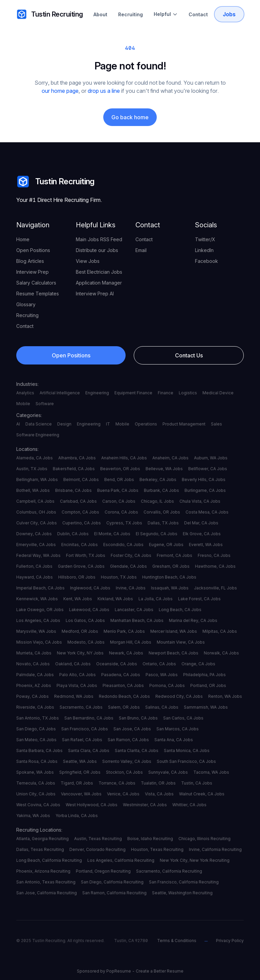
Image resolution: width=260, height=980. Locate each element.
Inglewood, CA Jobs (90, 588)
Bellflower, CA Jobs (208, 469)
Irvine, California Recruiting (215, 849)
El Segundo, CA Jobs (157, 534)
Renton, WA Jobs (225, 696)
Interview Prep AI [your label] (95, 294)
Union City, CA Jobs (36, 794)
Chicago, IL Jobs (157, 501)
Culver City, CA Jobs (37, 523)
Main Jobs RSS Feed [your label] (99, 239)
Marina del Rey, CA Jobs (193, 620)
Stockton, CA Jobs (124, 772)
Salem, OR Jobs (124, 707)
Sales (216, 424)
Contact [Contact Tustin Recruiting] (198, 14)
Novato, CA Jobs (33, 664)
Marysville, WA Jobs (36, 631)
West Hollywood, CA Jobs (92, 805)
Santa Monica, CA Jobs (187, 750)
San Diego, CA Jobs (36, 729)
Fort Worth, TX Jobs (86, 555)
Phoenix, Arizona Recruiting (43, 871)
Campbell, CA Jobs (35, 501)
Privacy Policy (230, 941)
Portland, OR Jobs (208, 685)
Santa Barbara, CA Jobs (39, 750)
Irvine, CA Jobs (131, 588)
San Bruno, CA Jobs (138, 718)
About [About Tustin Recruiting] (100, 14)
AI (18, 424)
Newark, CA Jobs (126, 653)
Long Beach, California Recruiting (49, 860)
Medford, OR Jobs (80, 631)
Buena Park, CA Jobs (118, 490)
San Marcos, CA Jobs (178, 729)
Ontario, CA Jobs (159, 664)
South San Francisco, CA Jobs (186, 761)
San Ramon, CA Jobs (128, 740)
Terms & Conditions (177, 941)
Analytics (25, 393)
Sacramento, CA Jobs (81, 707)
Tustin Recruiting (55, 182)
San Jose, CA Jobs (132, 729)
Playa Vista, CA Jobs (77, 685)
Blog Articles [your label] (30, 261)
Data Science (39, 424)
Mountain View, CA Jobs (181, 642)
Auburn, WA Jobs (211, 458)
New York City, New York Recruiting (195, 860)
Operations (146, 424)
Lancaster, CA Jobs (134, 610)
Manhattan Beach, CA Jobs (137, 620)
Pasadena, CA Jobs (121, 675)
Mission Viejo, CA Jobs (39, 642)
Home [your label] (23, 239)
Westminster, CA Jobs (145, 805)
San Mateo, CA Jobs (36, 740)
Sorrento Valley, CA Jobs (127, 761)
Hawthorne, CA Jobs (215, 566)
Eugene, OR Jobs (166, 545)
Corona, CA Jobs (121, 512)
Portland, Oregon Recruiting (103, 871)
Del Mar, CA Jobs (201, 523)
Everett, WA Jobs (206, 545)
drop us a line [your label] (104, 91)
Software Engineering (38, 435)
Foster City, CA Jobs (131, 555)
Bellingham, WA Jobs (37, 479)
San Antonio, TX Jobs (38, 718)
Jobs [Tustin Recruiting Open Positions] (229, 14)
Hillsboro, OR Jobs (77, 577)
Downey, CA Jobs (34, 534)
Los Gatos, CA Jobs (85, 620)
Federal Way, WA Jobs (38, 555)
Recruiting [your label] (27, 315)
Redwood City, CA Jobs (179, 696)
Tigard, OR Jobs (77, 783)
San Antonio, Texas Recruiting (46, 882)
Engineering (97, 393)
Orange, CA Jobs (198, 664)
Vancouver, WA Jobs (81, 794)
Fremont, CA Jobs (175, 555)
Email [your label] (141, 250)
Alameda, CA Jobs (35, 458)
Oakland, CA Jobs (73, 664)
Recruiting (131, 14)
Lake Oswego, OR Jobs (40, 610)
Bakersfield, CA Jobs (74, 469)
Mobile (23, 404)
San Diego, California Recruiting (112, 882)
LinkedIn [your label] (204, 250)
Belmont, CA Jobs (81, 479)
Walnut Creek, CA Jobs (202, 794)
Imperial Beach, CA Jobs (40, 588)
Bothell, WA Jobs (33, 490)
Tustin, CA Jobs (197, 783)
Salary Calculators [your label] (36, 283)
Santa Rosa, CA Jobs (37, 761)
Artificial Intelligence (60, 393)
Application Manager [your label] (99, 283)
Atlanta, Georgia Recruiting (42, 839)
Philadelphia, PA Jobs (204, 675)
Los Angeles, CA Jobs (38, 620)
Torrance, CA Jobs (117, 783)
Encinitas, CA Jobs (80, 545)
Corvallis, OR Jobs (162, 512)
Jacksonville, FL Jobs (215, 588)
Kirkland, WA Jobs (115, 599)
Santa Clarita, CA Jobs (137, 750)
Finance (166, 393)
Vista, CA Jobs (159, 794)
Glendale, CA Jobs (128, 566)
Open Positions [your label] (33, 250)
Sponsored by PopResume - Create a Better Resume (130, 971)
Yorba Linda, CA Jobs (77, 816)
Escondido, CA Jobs (123, 545)
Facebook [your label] (207, 261)
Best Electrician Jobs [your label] (99, 272)
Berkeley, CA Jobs (158, 479)
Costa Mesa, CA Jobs (207, 512)
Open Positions (71, 355)
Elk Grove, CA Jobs (202, 534)
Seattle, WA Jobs (80, 761)
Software (45, 404)
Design (64, 424)
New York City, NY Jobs (80, 653)
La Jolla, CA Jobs (156, 599)
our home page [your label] (60, 91)
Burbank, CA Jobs (161, 490)
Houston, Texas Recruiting (157, 849)
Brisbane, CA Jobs (73, 490)
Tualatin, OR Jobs (158, 783)
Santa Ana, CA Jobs (174, 740)
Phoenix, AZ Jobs (34, 685)
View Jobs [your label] (88, 261)
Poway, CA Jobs (32, 696)
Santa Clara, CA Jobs (89, 750)
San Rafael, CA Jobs (82, 740)
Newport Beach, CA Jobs (174, 653)
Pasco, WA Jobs (162, 675)
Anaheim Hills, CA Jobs (124, 458)
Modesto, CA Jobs (86, 642)
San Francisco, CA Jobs (85, 729)
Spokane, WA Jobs (35, 772)
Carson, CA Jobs (119, 501)
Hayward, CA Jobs (35, 577)
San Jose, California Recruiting (47, 893)
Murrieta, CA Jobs (34, 653)
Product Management (184, 424)
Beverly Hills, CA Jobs (204, 479)
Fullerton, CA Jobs (34, 566)
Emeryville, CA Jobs (36, 545)
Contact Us (189, 355)
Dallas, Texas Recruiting (40, 849)
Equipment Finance (133, 393)
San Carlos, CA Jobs (183, 718)
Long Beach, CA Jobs (180, 610)
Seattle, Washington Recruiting (182, 893)
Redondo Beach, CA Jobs (124, 696)
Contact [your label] (25, 326)
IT (108, 424)
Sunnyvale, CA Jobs (168, 772)
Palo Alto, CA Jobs (78, 675)
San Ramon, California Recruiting (114, 893)
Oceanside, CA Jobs (117, 664)
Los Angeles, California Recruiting (121, 860)
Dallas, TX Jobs (163, 523)
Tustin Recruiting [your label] (50, 14)
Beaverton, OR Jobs (120, 469)
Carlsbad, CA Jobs (78, 501)
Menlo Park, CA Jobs (124, 631)
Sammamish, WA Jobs (206, 707)
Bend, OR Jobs (119, 479)
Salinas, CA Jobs (162, 707)
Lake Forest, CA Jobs (199, 599)
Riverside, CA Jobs (35, 707)
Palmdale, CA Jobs (35, 675)
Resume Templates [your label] (38, 294)
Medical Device (218, 393)
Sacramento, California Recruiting (169, 871)
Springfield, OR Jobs (80, 772)
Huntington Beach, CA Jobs (169, 577)
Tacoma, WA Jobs (211, 772)
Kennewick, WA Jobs (37, 599)
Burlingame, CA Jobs (205, 490)
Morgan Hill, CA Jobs (131, 642)
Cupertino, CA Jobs (82, 523)
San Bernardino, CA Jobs (89, 718)
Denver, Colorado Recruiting (97, 849)
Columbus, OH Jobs (36, 512)
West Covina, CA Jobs (38, 805)
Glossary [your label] (26, 304)
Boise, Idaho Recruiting (150, 839)
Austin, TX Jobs (32, 469)
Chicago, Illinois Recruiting (204, 839)
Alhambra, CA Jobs (77, 458)
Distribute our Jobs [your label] (97, 250)
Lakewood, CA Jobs (89, 610)
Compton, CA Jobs (80, 512)
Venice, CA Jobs (123, 794)
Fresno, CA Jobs (214, 555)
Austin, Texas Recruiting (98, 839)
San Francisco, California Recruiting (184, 882)
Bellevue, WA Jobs (164, 469)
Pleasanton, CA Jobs (123, 685)
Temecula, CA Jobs (36, 783)
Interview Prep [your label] (32, 272)
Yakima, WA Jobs (33, 816)
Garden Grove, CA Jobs (81, 566)
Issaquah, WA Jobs (170, 588)
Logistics (188, 393)
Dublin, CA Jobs (73, 534)
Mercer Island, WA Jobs (174, 631)
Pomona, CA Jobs (167, 685)
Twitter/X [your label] (205, 239)
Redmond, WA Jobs (74, 696)
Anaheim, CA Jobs (170, 458)
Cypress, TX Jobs (124, 523)
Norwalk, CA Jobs (221, 653)
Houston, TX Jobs (119, 577)
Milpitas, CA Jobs (220, 631)
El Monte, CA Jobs (112, 534)
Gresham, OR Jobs (171, 566)
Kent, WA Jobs (78, 599)
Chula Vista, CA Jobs (200, 501)
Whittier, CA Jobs (189, 805)
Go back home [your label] (130, 117)
